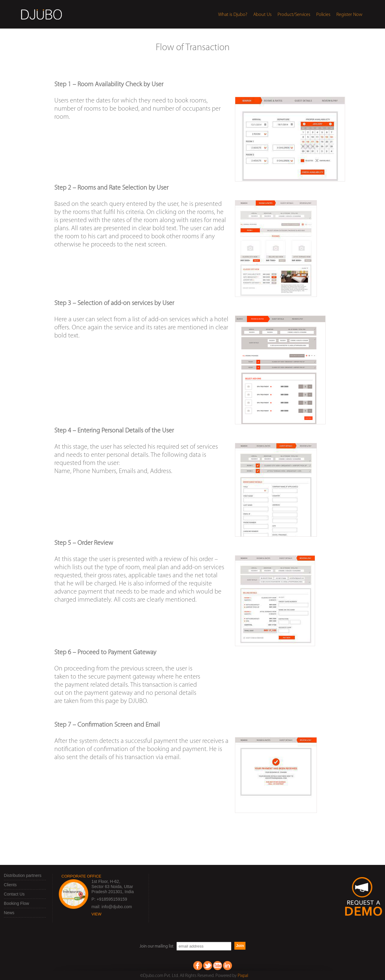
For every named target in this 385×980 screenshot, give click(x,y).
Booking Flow (17, 903)
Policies (323, 15)
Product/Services (294, 15)
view (96, 914)
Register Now (349, 15)
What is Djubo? (233, 15)
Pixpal (243, 976)
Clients (10, 885)
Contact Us (14, 894)
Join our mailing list (156, 946)
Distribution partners (23, 875)
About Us (262, 15)
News (9, 913)
